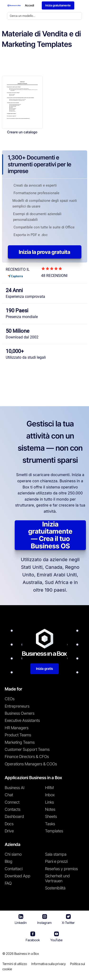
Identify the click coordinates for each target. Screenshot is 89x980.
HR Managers (17, 728)
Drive (9, 831)
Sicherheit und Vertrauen (57, 878)
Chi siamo (13, 854)
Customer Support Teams (27, 749)
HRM (49, 788)
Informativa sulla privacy (49, 964)
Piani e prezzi (56, 861)
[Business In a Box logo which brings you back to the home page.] (14, 5)
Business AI (15, 788)
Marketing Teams (20, 742)
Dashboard (14, 816)
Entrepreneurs (17, 706)
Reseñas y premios (61, 869)
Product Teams (18, 735)
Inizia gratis (44, 669)
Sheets (51, 816)
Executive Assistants (22, 720)
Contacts (13, 809)
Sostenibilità (55, 888)
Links (49, 802)
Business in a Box (27, 953)
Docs (9, 824)
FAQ (8, 883)
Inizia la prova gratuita (44, 252)
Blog (9, 861)
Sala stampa (56, 854)
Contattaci (14, 869)
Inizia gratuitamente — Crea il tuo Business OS (50, 535)
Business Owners (20, 713)
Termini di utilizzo (15, 964)
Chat (9, 795)
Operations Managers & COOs (31, 764)
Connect (12, 802)
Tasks (50, 824)
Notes (50, 809)
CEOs (10, 699)
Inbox (50, 795)
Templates (54, 831)
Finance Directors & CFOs (27, 757)
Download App (18, 876)
